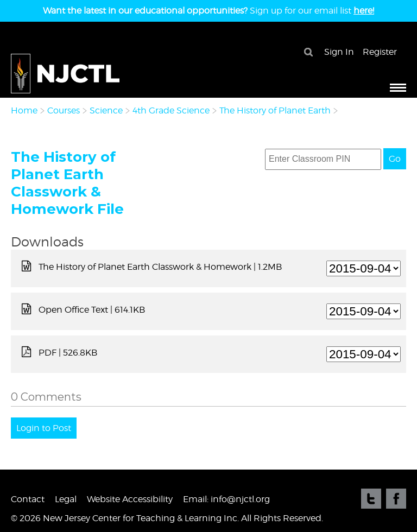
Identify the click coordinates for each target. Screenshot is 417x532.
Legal (66, 499)
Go (395, 159)
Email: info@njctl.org (226, 499)
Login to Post (44, 428)
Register (380, 52)
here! (364, 11)
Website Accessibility (130, 499)
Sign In (339, 52)
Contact (28, 499)
